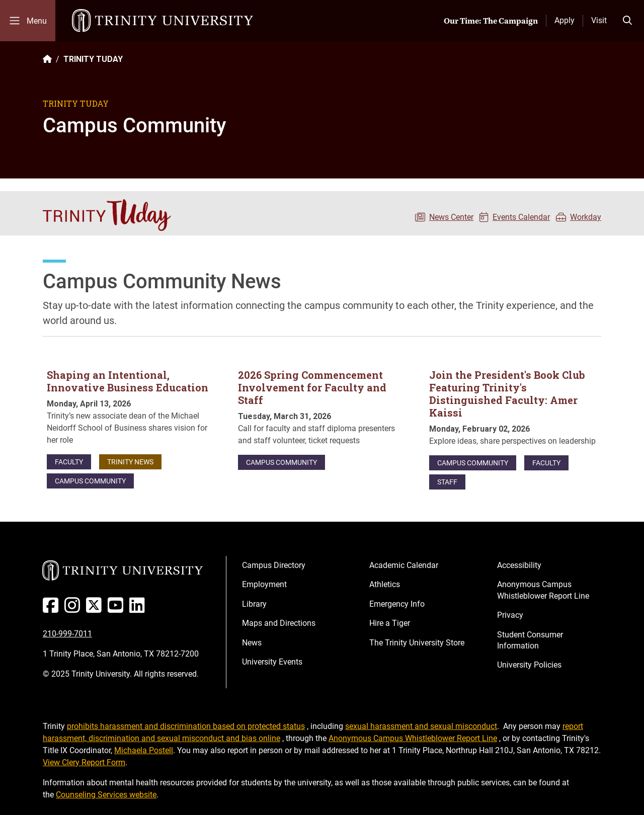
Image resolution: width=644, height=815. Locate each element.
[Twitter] (96, 609)
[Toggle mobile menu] (28, 21)
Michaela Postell (144, 750)
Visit (599, 20)
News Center (451, 217)
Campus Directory (274, 565)
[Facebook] (53, 609)
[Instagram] (74, 609)
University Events (272, 662)
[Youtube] (117, 609)
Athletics (385, 584)
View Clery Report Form (84, 762)
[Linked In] (139, 609)
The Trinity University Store (417, 643)
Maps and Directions (279, 623)
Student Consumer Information (530, 640)
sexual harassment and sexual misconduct (421, 726)
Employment (264, 584)
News (252, 643)
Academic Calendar (404, 565)
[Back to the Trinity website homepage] (47, 59)
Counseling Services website (106, 795)
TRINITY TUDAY (93, 59)
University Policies (529, 665)
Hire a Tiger (390, 623)
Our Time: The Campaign (491, 21)
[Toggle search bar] (627, 21)
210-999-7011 (67, 634)
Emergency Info (397, 604)
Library (254, 604)
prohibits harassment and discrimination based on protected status (186, 726)
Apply (565, 20)
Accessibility (519, 565)
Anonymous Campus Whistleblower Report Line (543, 590)
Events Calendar (521, 217)
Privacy (510, 615)
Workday (586, 217)
